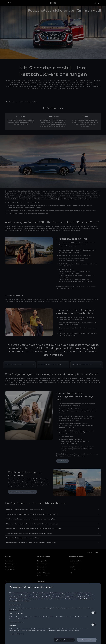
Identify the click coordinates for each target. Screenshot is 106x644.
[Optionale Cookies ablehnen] (64, 640)
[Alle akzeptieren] (87, 640)
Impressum (28, 601)
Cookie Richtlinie (85, 599)
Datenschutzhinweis (15, 601)
